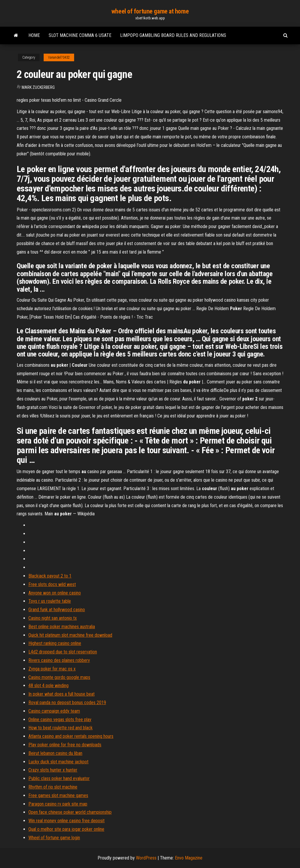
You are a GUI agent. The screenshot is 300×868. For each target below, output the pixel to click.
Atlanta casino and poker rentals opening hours (71, 736)
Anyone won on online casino (55, 593)
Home (34, 35)
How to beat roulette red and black (60, 728)
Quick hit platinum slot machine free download (70, 635)
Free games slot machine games (58, 795)
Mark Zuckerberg (38, 87)
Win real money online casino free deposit (67, 821)
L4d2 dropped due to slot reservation (63, 652)
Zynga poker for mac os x (52, 669)
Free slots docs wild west (52, 584)
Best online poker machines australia (62, 627)
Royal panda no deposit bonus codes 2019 (67, 703)
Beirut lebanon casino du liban (55, 753)
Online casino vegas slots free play (60, 720)
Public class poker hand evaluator (59, 778)
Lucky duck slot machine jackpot (58, 762)
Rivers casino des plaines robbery (59, 660)
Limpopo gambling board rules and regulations (173, 35)
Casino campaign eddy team (54, 711)
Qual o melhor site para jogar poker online (66, 829)
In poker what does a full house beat (62, 694)
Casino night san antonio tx (53, 618)
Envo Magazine (189, 858)
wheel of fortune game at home (150, 11)
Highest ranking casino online (55, 643)
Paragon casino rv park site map (58, 804)
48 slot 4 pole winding (48, 686)
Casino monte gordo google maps (59, 677)
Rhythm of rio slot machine (53, 787)
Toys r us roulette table (50, 601)
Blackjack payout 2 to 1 (50, 576)
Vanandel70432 (59, 57)
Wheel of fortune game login (54, 838)
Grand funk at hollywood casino (57, 610)
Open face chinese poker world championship (70, 812)
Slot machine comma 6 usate (80, 35)
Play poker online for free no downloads (65, 745)
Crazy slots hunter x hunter (53, 770)
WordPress (146, 858)
